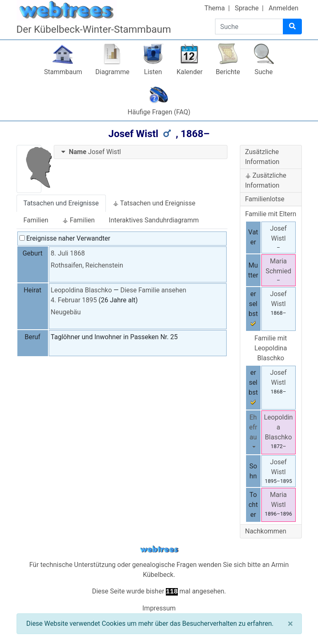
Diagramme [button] (112, 72)
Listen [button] (153, 72)
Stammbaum (63, 72)
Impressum (159, 608)
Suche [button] (264, 72)
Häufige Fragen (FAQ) (159, 112)
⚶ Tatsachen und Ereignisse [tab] (154, 203)
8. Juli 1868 (68, 253)
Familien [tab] (36, 220)
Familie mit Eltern (271, 214)
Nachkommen (266, 531)
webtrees (159, 549)
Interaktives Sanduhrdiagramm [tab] (154, 220)
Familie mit (271, 348)
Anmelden (283, 8)
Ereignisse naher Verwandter (65, 238)
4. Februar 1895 (74, 300)
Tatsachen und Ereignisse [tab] (61, 203)
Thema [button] (215, 8)
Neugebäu (66, 312)
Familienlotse (265, 199)
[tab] (141, 152)
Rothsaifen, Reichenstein (87, 265)
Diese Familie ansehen (153, 290)
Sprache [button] (247, 8)
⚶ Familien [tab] (79, 220)
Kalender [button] (190, 72)
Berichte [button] (228, 72)
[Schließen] (291, 624)
